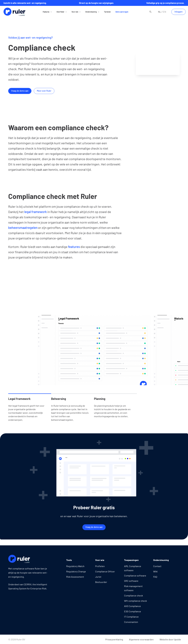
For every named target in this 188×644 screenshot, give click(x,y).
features (74, 247)
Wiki (155, 571)
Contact (157, 566)
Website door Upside (170, 639)
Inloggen (179, 12)
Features (46, 12)
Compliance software (135, 576)
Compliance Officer (105, 571)
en (165, 12)
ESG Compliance (133, 611)
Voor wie (75, 12)
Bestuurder (101, 582)
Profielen (100, 566)
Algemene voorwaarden (141, 639)
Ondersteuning (91, 12)
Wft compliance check (135, 601)
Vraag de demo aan (20, 91)
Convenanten (131, 622)
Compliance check (134, 595)
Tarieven (107, 12)
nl (160, 12)
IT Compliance (131, 617)
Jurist (98, 577)
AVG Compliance (132, 606)
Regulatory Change (76, 571)
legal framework (35, 212)
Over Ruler (60, 12)
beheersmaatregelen (23, 228)
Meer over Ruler (44, 91)
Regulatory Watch (75, 566)
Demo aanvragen (122, 12)
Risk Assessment (75, 577)
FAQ (155, 577)
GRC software (131, 581)
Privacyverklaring (114, 639)
